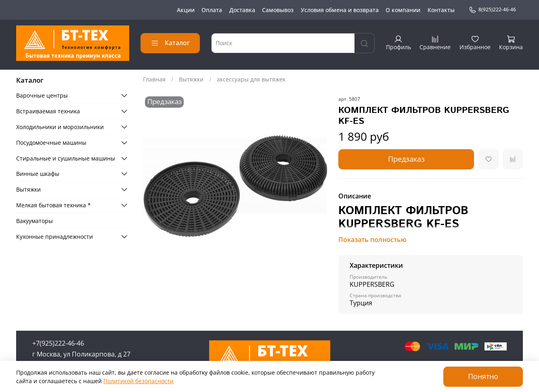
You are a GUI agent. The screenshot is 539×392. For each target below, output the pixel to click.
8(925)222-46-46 (492, 10)
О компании (403, 10)
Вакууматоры (35, 221)
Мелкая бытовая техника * (53, 205)
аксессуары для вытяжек (251, 79)
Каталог (170, 43)
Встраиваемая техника (48, 111)
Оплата (212, 10)
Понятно (483, 376)
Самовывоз (278, 10)
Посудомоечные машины (51, 143)
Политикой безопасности (138, 381)
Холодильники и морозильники (60, 127)
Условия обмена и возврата (340, 10)
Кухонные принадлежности (55, 237)
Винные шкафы (38, 174)
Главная (154, 79)
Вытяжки (191, 79)
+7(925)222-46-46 (58, 343)
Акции (186, 10)
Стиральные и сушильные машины (66, 158)
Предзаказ (406, 159)
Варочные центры (42, 95)
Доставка (242, 10)
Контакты (441, 10)
